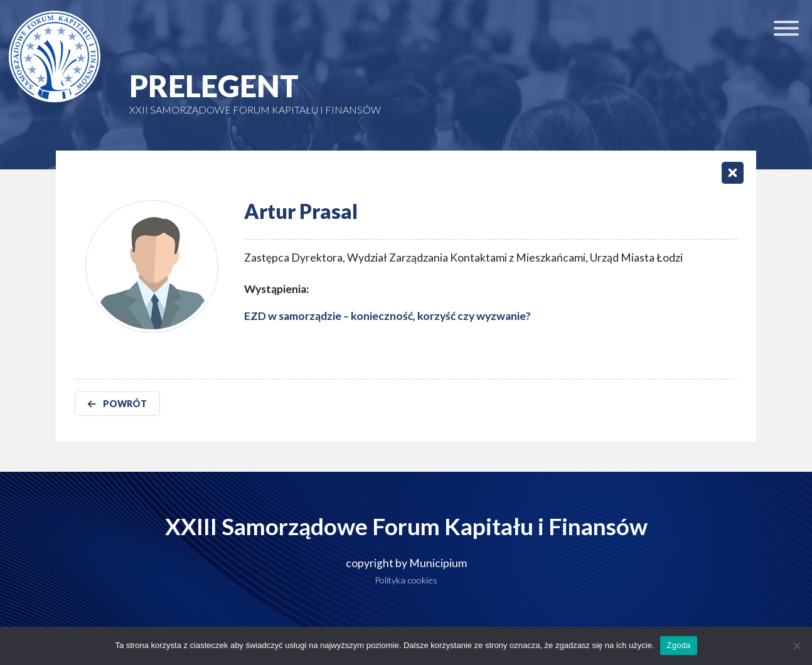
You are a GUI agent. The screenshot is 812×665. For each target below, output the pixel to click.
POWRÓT (117, 404)
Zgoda (678, 645)
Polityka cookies (406, 580)
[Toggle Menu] (786, 28)
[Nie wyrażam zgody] (796, 646)
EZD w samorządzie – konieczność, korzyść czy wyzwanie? (387, 316)
